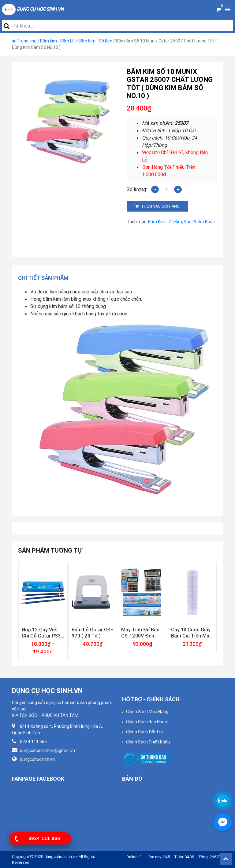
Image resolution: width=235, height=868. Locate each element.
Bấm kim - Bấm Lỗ (57, 41)
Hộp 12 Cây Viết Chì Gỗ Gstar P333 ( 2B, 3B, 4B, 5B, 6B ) (43, 633)
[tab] (45, 278)
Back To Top (226, 859)
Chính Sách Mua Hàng (147, 712)
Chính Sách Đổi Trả (144, 732)
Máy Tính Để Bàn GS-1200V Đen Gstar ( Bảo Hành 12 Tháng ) (141, 633)
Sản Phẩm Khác (199, 222)
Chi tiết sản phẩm (43, 278)
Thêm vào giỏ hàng (160, 206)
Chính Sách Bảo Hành (147, 722)
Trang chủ (27, 41)
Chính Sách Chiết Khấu (148, 742)
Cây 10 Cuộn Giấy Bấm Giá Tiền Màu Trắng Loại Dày (192, 633)
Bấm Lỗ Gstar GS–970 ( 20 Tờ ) (93, 633)
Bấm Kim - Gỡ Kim (95, 41)
